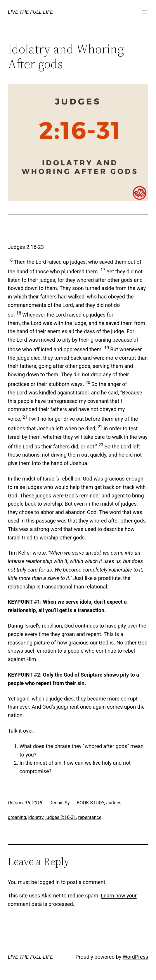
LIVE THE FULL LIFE (30, 12)
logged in (49, 882)
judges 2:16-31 (61, 817)
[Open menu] (145, 12)
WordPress (135, 957)
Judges (114, 803)
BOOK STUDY (91, 803)
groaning (17, 817)
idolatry (36, 817)
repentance (90, 817)
